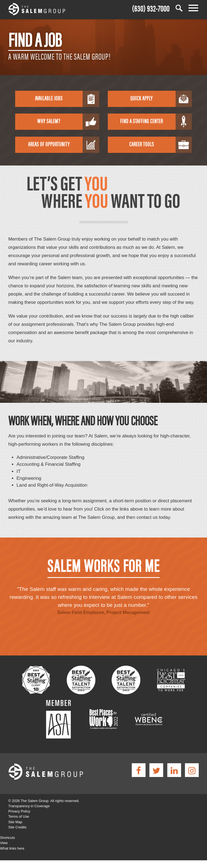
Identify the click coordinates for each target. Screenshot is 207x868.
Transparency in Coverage (29, 806)
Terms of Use (19, 816)
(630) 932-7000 (151, 8)
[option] (103, 598)
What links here (12, 848)
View (4, 843)
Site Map (15, 822)
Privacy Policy (19, 811)
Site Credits (17, 827)
